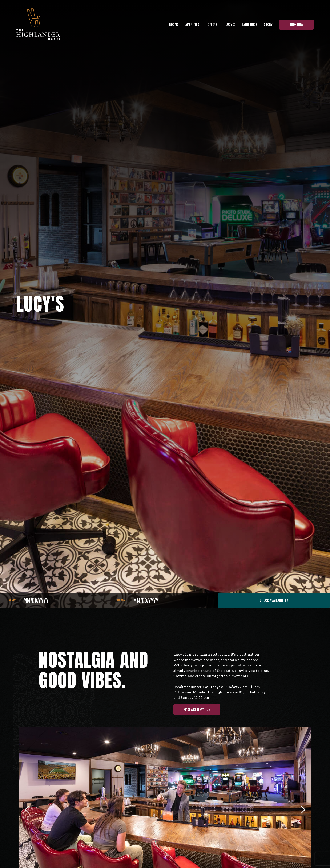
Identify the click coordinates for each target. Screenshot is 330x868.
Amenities (192, 25)
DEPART (122, 600)
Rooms (174, 25)
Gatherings (249, 25)
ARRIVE (13, 600)
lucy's (230, 25)
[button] (192, 25)
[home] (38, 25)
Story (268, 25)
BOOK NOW (296, 25)
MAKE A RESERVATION (197, 709)
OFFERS (212, 25)
